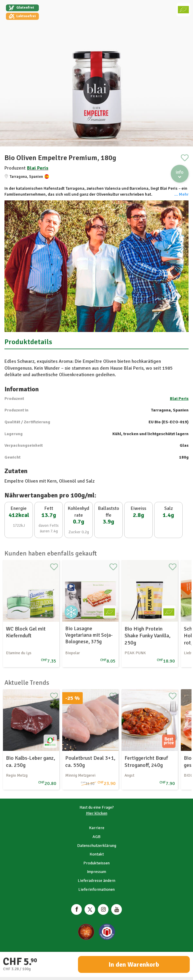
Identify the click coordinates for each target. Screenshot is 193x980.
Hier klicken (97, 813)
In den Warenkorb (134, 964)
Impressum (96, 872)
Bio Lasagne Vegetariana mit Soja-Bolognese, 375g (89, 635)
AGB (96, 837)
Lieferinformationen (96, 889)
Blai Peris (38, 168)
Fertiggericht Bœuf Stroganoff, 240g (146, 761)
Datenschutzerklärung (97, 846)
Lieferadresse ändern (96, 881)
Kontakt (97, 854)
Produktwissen (96, 863)
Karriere (97, 828)
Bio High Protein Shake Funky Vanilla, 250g (147, 636)
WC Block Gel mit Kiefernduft (26, 632)
